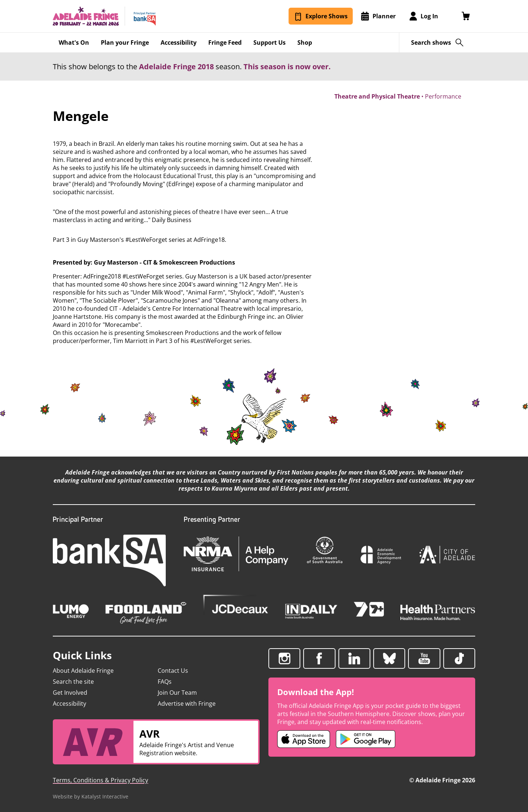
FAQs (165, 682)
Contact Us (173, 671)
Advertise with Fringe (187, 704)
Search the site (73, 682)
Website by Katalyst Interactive (91, 796)
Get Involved (70, 693)
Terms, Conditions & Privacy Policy (100, 780)
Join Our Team (177, 693)
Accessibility (69, 704)
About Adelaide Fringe (83, 671)
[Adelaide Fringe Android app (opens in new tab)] (366, 739)
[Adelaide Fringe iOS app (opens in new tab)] (304, 739)
